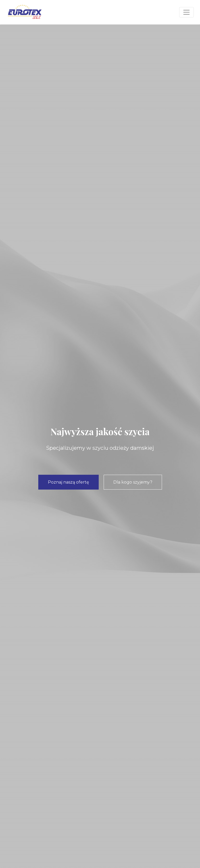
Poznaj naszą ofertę (68, 482)
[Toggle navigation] (186, 12)
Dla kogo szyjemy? (133, 482)
